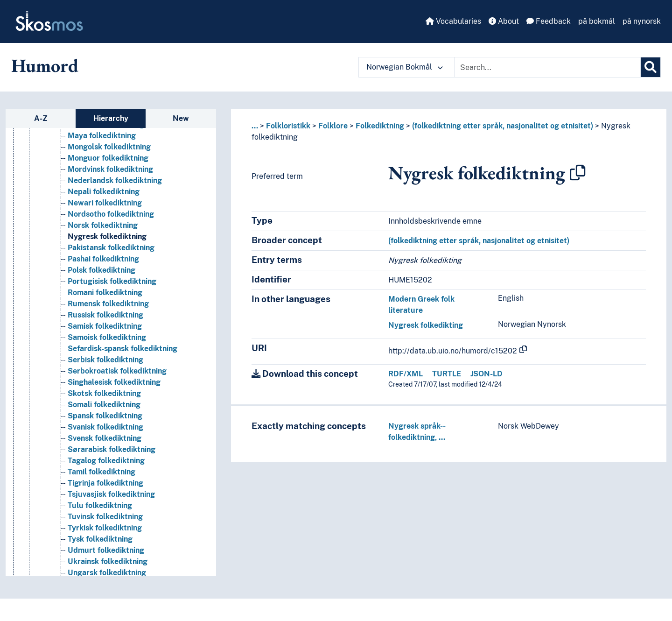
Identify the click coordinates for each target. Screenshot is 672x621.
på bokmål (597, 21)
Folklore (333, 126)
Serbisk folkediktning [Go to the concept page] (105, 397)
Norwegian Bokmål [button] (405, 67)
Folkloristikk (288, 126)
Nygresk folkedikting (426, 325)
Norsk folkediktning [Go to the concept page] (103, 262)
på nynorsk (642, 21)
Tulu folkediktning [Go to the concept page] (100, 542)
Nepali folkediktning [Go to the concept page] (104, 229)
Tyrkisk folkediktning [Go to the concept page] (105, 565)
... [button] (255, 126)
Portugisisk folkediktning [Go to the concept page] (112, 318)
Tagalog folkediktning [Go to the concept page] (106, 498)
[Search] (651, 67)
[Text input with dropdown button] (547, 67)
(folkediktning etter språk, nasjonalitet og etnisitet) (503, 126)
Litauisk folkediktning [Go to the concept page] (106, 161)
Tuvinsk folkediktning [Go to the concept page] (105, 554)
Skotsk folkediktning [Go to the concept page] (104, 430)
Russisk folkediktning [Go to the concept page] (105, 352)
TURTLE (447, 374)
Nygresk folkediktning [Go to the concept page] (107, 273)
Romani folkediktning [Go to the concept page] (105, 329)
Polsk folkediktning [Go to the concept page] (101, 307)
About (504, 21)
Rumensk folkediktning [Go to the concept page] (108, 341)
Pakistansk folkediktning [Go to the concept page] (111, 285)
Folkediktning (380, 126)
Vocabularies (453, 21)
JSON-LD (486, 374)
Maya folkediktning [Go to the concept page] (102, 173)
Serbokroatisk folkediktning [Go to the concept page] (117, 408)
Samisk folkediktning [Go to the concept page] (105, 363)
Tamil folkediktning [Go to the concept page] (101, 509)
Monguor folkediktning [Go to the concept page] (108, 195)
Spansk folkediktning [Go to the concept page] (105, 453)
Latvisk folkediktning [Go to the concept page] (105, 150)
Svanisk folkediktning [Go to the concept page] (105, 464)
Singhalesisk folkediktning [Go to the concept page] (114, 419)
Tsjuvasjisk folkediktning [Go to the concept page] (111, 531)
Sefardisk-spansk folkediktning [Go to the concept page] (122, 385)
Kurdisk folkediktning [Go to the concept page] (105, 139)
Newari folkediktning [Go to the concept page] (105, 240)
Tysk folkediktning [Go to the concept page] (100, 576)
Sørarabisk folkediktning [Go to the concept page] (112, 486)
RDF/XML (406, 374)
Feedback (549, 21)
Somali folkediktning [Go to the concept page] (104, 441)
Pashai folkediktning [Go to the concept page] (103, 296)
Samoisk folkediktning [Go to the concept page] (107, 374)
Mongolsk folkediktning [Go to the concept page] (109, 184)
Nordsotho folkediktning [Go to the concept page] (111, 251)
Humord (45, 65)
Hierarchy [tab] (111, 118)
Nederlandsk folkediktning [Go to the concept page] (115, 217)
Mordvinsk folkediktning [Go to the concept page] (110, 206)
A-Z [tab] (41, 118)
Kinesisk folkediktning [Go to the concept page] (106, 128)
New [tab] (181, 118)
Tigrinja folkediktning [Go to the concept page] (105, 520)
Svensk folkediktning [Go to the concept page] (105, 475)
